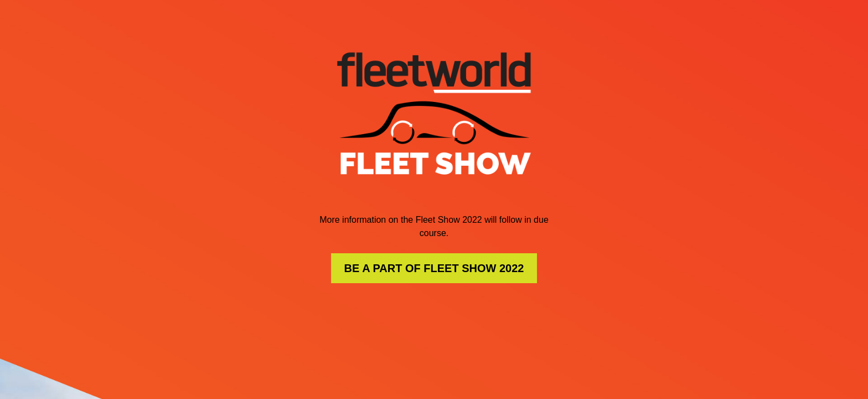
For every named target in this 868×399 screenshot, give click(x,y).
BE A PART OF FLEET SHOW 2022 (434, 268)
